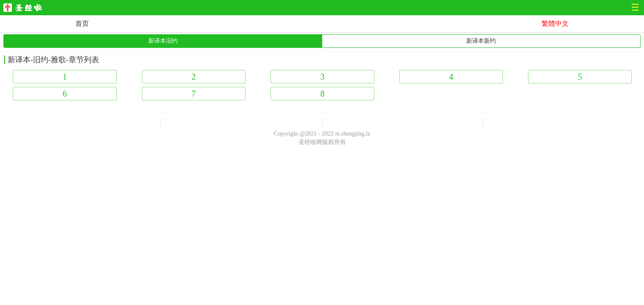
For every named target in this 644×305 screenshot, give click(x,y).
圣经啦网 (25, 8)
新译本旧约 (163, 41)
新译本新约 (481, 41)
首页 (82, 24)
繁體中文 (555, 24)
